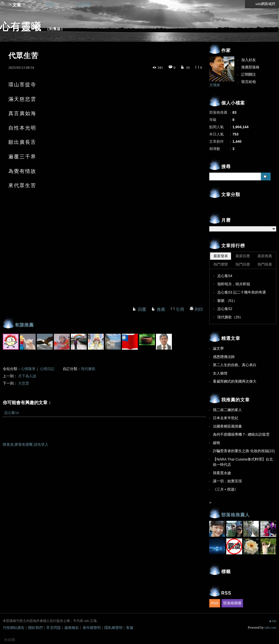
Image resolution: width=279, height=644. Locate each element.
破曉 (217, 443)
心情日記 (47, 369)
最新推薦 (265, 256)
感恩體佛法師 (224, 357)
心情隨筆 (28, 369)
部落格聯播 (232, 603)
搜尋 (266, 176)
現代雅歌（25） (230, 317)
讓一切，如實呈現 (227, 481)
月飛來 (215, 85)
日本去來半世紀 (226, 418)
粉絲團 (10, 640)
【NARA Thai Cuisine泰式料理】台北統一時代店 (243, 462)
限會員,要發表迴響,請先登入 (26, 444)
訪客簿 (84, 5)
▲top (272, 621)
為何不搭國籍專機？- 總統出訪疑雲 (241, 434)
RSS (215, 603)
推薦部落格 (250, 67)
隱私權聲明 (113, 628)
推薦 (161, 309)
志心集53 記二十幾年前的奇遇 (242, 292)
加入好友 (249, 60)
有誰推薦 (24, 325)
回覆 (142, 309)
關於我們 (35, 628)
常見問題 (54, 628)
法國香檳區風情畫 (227, 426)
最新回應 (243, 256)
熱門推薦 (265, 264)
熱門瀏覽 (221, 264)
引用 (180, 309)
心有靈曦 (21, 27)
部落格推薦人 (235, 515)
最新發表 (221, 256)
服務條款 (72, 628)
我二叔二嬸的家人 (227, 410)
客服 (130, 628)
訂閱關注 (249, 74)
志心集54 (11, 413)
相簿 (50, 5)
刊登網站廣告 (14, 628)
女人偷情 (220, 373)
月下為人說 (27, 376)
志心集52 (225, 309)
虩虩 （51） (227, 301)
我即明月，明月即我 (234, 284)
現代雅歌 (88, 369)
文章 (17, 5)
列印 (199, 309)
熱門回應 (243, 264)
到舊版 (55, 29)
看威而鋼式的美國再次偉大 (235, 381)
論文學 (218, 348)
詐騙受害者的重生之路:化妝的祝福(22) (244, 451)
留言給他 (249, 82)
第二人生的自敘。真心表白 (235, 365)
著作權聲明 (92, 628)
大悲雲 (24, 383)
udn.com (270, 628)
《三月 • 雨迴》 (225, 489)
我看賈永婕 (222, 473)
